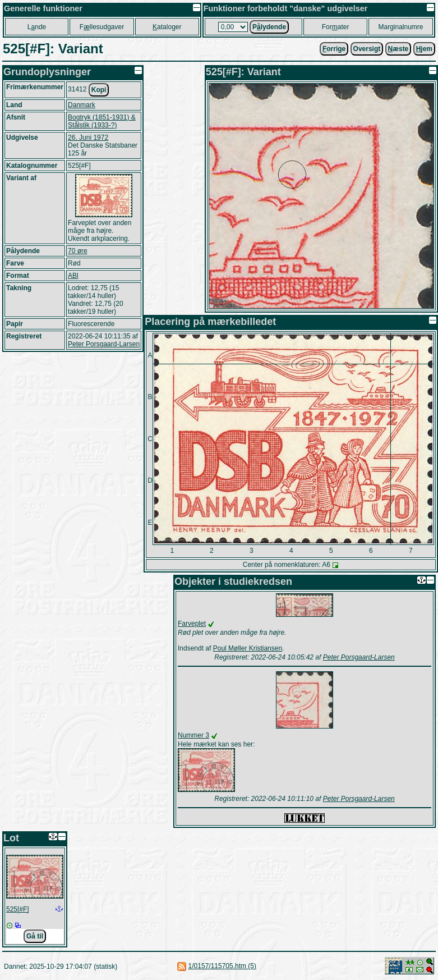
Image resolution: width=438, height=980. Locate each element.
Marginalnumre (400, 27)
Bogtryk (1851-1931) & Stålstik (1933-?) (102, 121)
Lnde (37, 27)
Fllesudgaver (102, 27)
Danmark (82, 105)
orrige (334, 49)
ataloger (167, 27)
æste (398, 49)
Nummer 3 (193, 735)
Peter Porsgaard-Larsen (104, 344)
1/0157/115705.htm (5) (222, 966)
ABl (73, 276)
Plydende (269, 27)
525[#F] (18, 909)
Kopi (99, 90)
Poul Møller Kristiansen (248, 648)
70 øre (78, 251)
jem (424, 49)
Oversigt (367, 49)
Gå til (35, 936)
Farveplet (192, 624)
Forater (336, 27)
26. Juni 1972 (88, 138)
